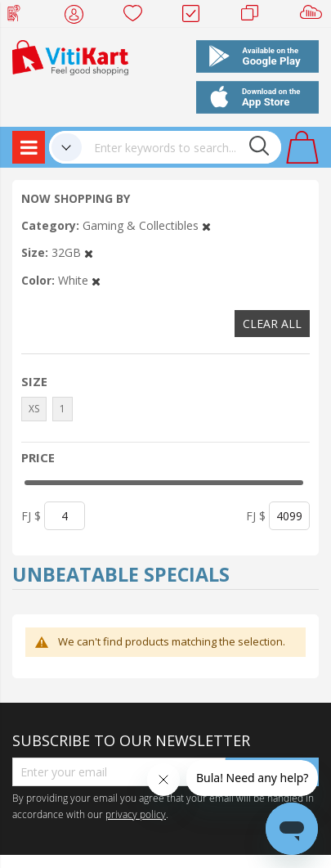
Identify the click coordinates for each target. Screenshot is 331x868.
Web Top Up (20, 16)
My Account (79, 16)
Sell (314, 16)
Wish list (138, 16)
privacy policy (136, 814)
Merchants (255, 16)
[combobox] (181, 147)
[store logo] (70, 56)
